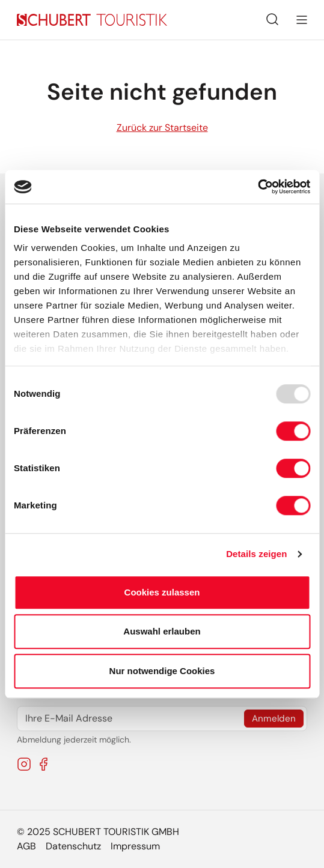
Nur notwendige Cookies (162, 671)
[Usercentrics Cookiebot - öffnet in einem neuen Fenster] (258, 187)
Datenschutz (73, 846)
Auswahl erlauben (162, 631)
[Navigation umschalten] (302, 20)
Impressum (135, 846)
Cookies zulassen (162, 592)
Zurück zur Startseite (162, 128)
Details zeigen (256, 554)
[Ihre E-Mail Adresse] (162, 719)
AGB (26, 846)
